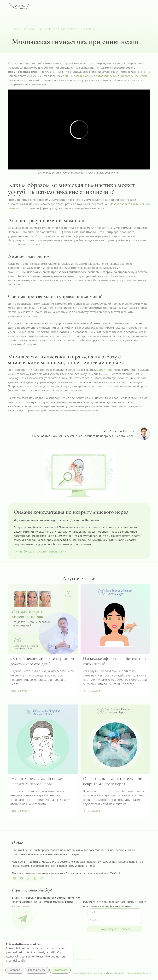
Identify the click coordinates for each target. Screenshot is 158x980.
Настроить (15, 970)
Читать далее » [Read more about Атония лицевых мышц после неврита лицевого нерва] (20, 811)
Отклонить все (37, 970)
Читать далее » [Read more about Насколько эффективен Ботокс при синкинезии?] (92, 691)
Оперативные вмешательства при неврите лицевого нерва (113, 781)
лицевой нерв (103, 370)
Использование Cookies (139, 973)
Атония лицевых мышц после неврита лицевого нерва (36, 781)
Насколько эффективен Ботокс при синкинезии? (114, 661)
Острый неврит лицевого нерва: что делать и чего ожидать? (42, 661)
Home (15, 29)
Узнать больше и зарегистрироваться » (40, 551)
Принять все (60, 970)
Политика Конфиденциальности (109, 973)
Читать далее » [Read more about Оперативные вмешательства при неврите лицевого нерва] (92, 811)
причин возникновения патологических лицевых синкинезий (105, 76)
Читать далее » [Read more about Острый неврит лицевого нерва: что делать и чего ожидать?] (20, 691)
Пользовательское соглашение (75, 973)
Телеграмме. (22, 906)
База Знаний (29, 29)
